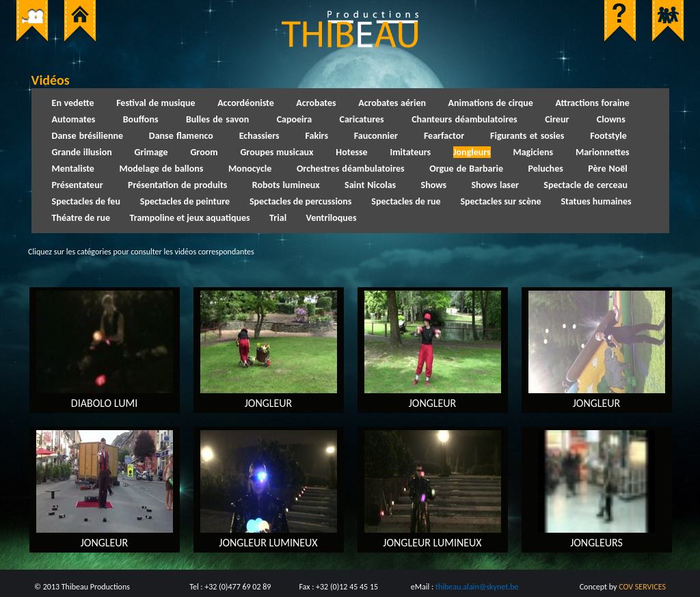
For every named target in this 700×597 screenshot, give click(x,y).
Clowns (611, 119)
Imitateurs (410, 152)
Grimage (151, 152)
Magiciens (533, 152)
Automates (74, 119)
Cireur (557, 119)
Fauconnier (376, 136)
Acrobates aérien (392, 103)
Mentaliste (73, 169)
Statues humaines (596, 201)
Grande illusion (82, 152)
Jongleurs (472, 152)
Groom (204, 152)
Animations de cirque (491, 103)
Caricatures (362, 119)
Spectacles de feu (86, 201)
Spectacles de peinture (185, 201)
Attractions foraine (592, 103)
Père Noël (607, 169)
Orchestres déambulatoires (351, 169)
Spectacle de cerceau (585, 185)
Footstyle (608, 136)
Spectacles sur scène (500, 201)
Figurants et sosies (527, 136)
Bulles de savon (217, 119)
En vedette (73, 103)
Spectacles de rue (406, 201)
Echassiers (259, 136)
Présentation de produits (177, 185)
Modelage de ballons (161, 169)
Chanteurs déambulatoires (465, 119)
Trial (278, 218)
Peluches (546, 169)
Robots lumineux (286, 185)
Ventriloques (332, 218)
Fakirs (317, 136)
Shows (434, 185)
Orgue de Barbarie (466, 169)
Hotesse (351, 152)
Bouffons (141, 119)
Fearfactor (444, 136)
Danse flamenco (181, 136)
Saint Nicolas (370, 185)
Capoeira (294, 119)
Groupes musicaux (277, 152)
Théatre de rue (81, 218)
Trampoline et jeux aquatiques (190, 218)
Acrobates (316, 103)
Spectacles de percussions (301, 201)
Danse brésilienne (87, 136)
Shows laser (495, 185)
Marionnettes (603, 152)
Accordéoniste (246, 103)
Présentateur (78, 185)
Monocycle (250, 169)
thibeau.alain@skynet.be (477, 587)
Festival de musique (156, 103)
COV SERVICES (642, 587)
